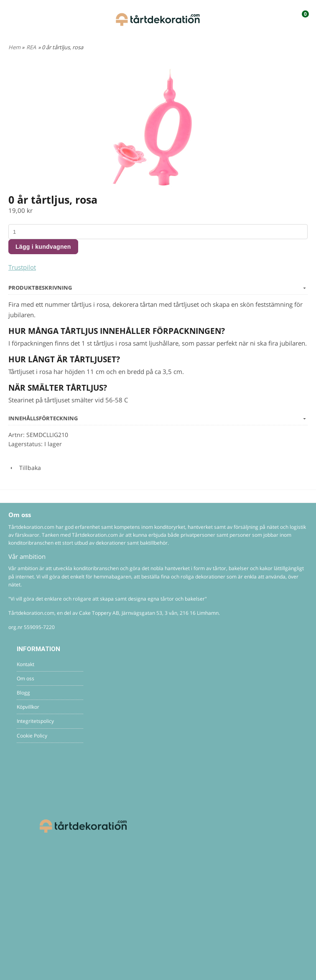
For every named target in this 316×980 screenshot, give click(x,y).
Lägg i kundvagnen (43, 247)
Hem (14, 47)
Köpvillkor (28, 707)
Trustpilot (22, 267)
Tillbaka (25, 468)
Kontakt (25, 664)
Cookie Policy (32, 736)
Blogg (23, 693)
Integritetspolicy (35, 721)
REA (31, 47)
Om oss (25, 678)
